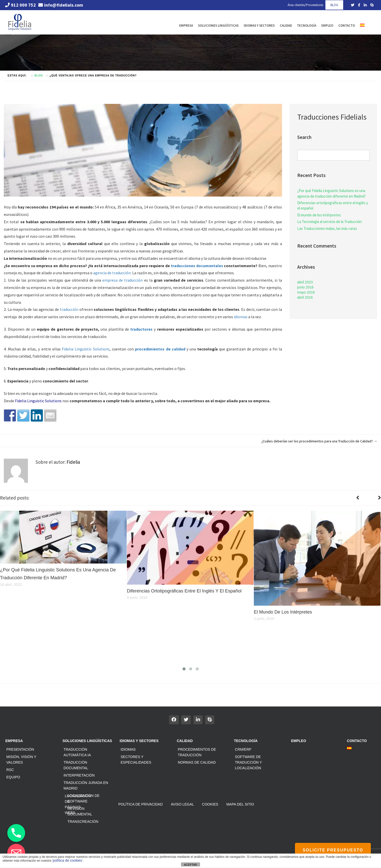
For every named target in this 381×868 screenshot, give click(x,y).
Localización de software (84, 798)
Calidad (286, 26)
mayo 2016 (306, 292)
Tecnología (307, 26)
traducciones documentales (197, 266)
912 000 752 (20, 5)
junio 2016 (305, 287)
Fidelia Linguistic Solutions (86, 349)
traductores (141, 329)
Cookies (210, 804)
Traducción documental (76, 765)
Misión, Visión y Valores (21, 760)
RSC (10, 770)
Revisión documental (80, 811)
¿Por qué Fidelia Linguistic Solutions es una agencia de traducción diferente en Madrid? (332, 193)
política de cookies (67, 860)
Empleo (327, 26)
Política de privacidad (140, 804)
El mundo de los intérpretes (319, 215)
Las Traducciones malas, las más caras (327, 228)
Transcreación (83, 822)
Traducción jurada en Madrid (86, 785)
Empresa (186, 26)
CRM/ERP (243, 749)
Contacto (347, 26)
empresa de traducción (122, 280)
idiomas (241, 317)
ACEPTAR (190, 865)
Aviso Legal (182, 804)
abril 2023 (305, 282)
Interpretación (79, 775)
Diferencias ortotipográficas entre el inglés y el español (333, 205)
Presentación (20, 749)
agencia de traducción (112, 273)
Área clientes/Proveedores (305, 5)
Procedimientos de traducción (197, 752)
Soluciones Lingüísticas (218, 26)
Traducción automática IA (77, 752)
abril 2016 (305, 297)
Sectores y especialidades (136, 760)
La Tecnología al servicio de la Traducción (329, 222)
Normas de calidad (197, 762)
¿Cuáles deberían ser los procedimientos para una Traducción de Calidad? (319, 441)
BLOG (334, 5)
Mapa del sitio (240, 804)
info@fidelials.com (61, 5)
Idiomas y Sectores (259, 26)
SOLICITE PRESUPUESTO (333, 850)
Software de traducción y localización (249, 762)
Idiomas (128, 749)
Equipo (13, 777)
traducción (69, 309)
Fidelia (73, 462)
